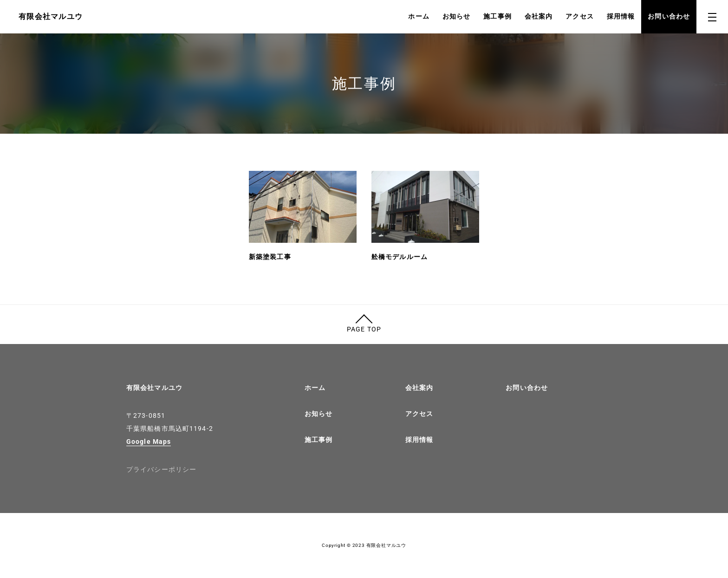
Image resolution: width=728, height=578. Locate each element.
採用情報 (621, 16)
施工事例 (497, 16)
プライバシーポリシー (161, 469)
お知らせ (456, 16)
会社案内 (539, 16)
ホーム (419, 16)
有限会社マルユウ (154, 388)
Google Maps (149, 442)
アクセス (579, 16)
